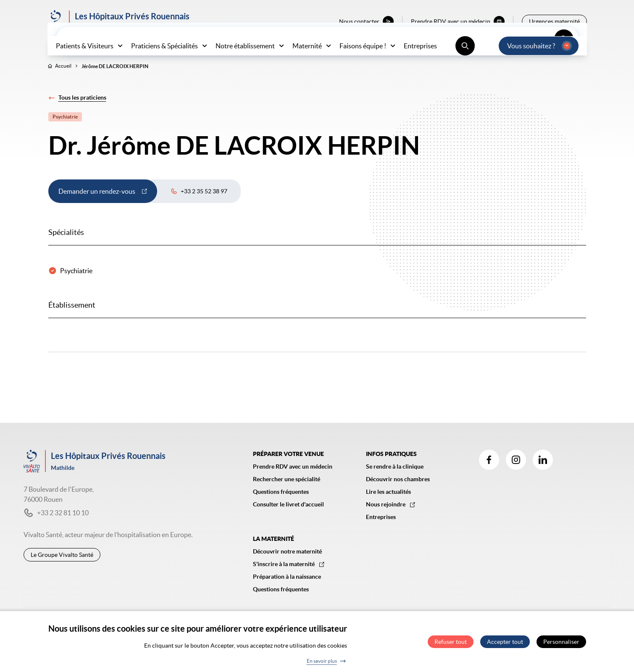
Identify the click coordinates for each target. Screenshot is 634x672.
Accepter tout (505, 645)
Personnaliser (561, 645)
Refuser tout (451, 645)
